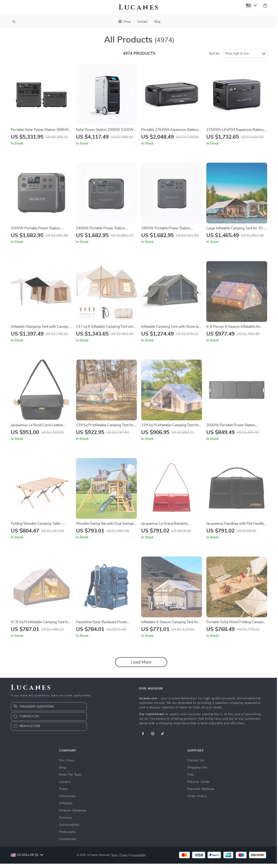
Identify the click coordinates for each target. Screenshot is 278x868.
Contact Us (196, 765)
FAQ (191, 779)
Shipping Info (198, 772)
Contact (142, 22)
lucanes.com (148, 703)
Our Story (66, 765)
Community (68, 843)
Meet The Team (70, 779)
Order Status (197, 801)
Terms (114, 859)
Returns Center (199, 786)
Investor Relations (73, 815)
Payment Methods (201, 793)
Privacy (123, 859)
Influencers (67, 801)
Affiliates (66, 808)
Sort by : (215, 58)
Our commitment (152, 719)
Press (63, 793)
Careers (65, 786)
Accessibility (138, 859)
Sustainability (69, 829)
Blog (157, 22)
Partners (66, 822)
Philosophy (67, 836)
